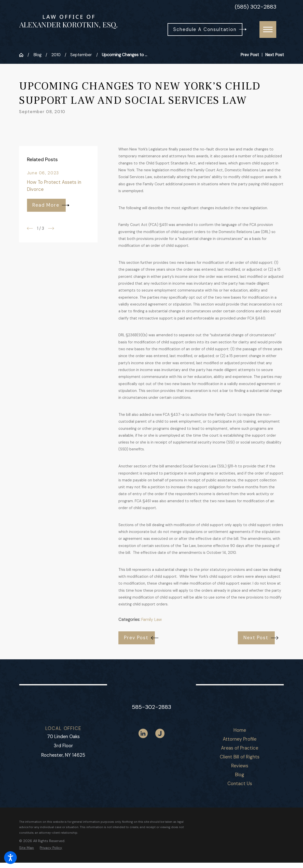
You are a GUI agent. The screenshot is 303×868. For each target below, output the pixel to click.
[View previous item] (30, 228)
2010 (56, 55)
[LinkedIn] (143, 733)
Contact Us (240, 784)
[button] (10, 858)
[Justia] (160, 733)
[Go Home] (23, 55)
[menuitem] (240, 730)
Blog (37, 55)
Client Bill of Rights (240, 757)
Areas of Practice (240, 748)
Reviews (240, 766)
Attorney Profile (240, 739)
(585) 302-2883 (256, 7)
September (81, 55)
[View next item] (51, 228)
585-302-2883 (151, 707)
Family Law (151, 620)
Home (240, 730)
